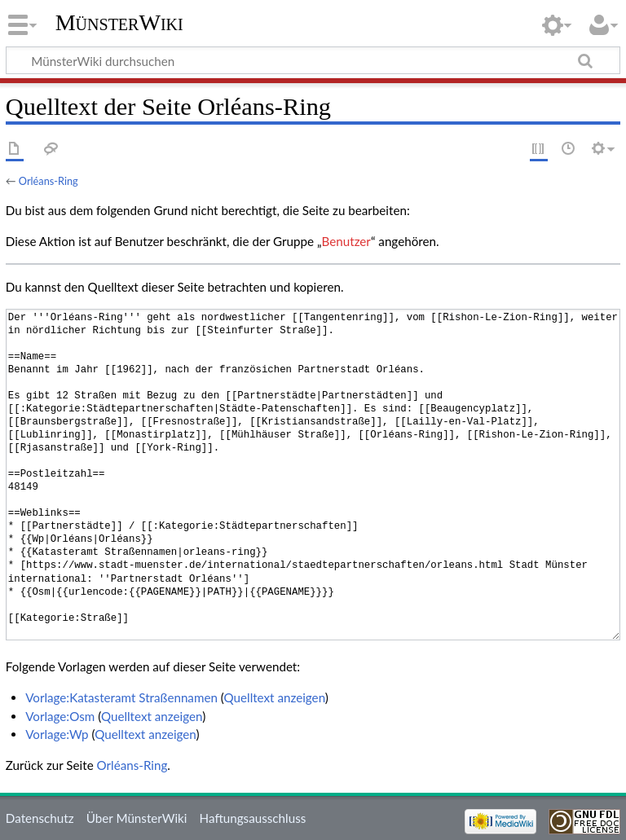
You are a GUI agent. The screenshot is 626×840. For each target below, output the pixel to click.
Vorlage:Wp (57, 734)
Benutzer (346, 241)
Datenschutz (40, 818)
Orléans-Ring (48, 181)
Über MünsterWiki (137, 818)
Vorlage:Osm (60, 716)
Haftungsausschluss (253, 818)
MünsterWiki (119, 22)
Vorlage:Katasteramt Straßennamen (121, 697)
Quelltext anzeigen (275, 697)
